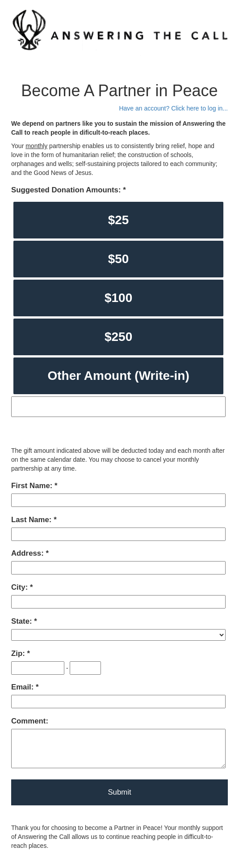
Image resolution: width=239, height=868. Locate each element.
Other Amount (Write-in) (118, 376)
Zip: (19, 653)
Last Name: (32, 520)
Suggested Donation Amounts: (67, 190)
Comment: (30, 721)
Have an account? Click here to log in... (173, 108)
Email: (23, 687)
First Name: (33, 486)
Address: (28, 553)
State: (23, 621)
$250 (118, 337)
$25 (119, 220)
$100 (118, 298)
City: (21, 587)
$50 (119, 259)
